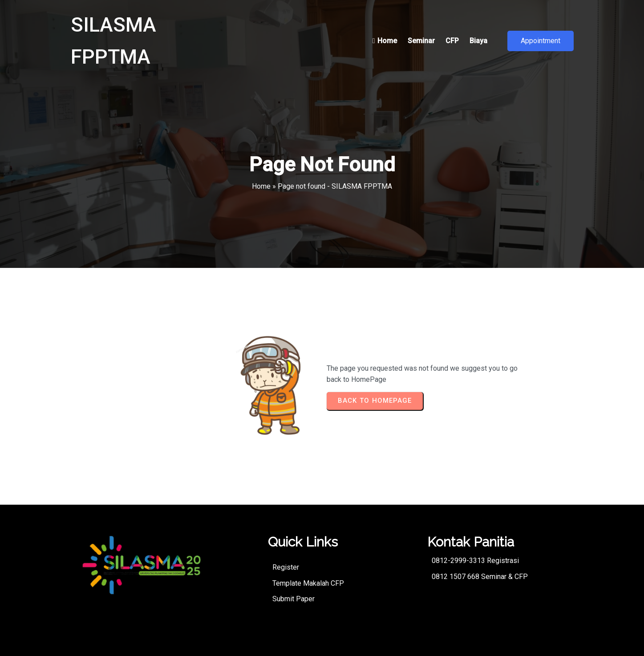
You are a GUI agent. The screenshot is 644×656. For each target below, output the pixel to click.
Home (261, 186)
